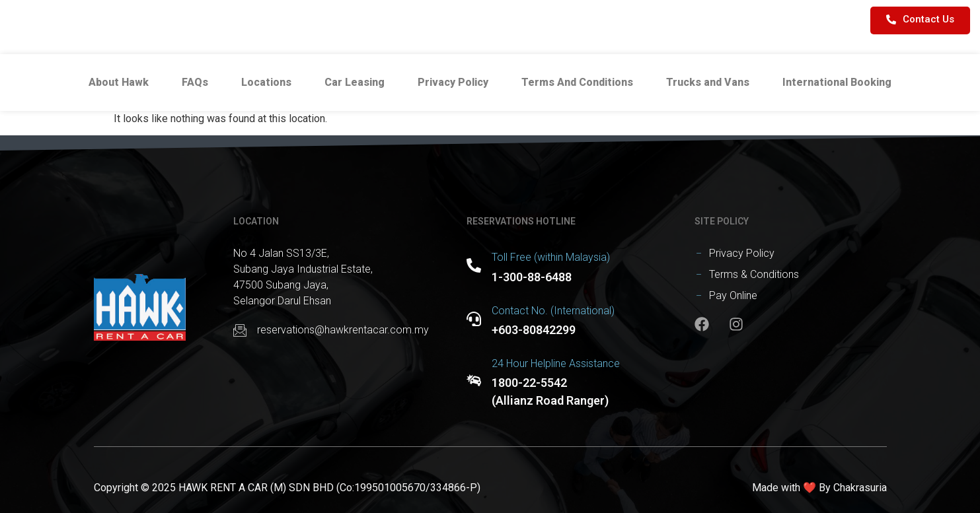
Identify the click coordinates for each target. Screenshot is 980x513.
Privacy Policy (453, 82)
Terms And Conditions (577, 82)
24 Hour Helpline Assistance (556, 363)
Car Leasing (355, 82)
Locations (266, 82)
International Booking (837, 82)
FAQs (195, 82)
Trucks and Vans (708, 82)
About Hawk (119, 82)
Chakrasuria (860, 488)
